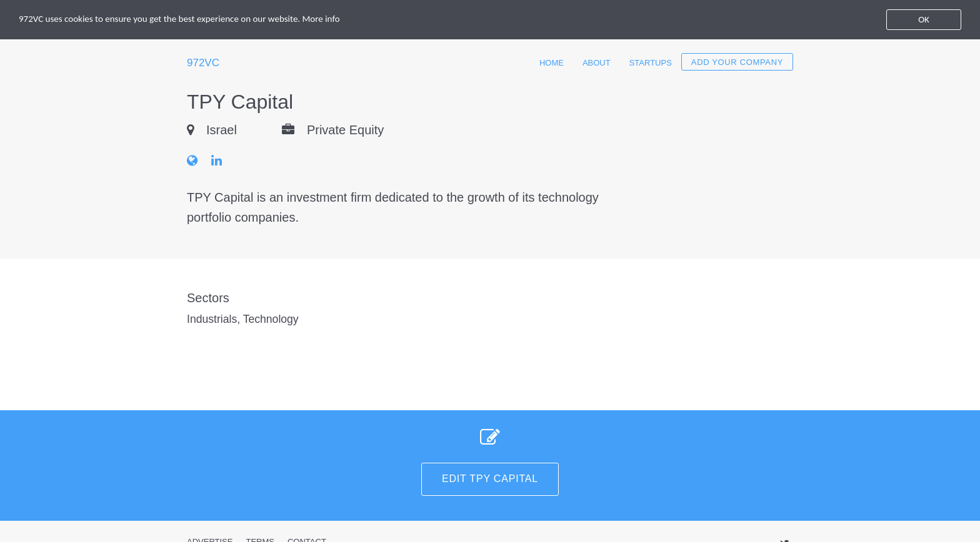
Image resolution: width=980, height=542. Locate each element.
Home (552, 63)
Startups (651, 63)
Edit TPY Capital (490, 479)
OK (924, 19)
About (597, 63)
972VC (203, 63)
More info (321, 19)
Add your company (737, 62)
